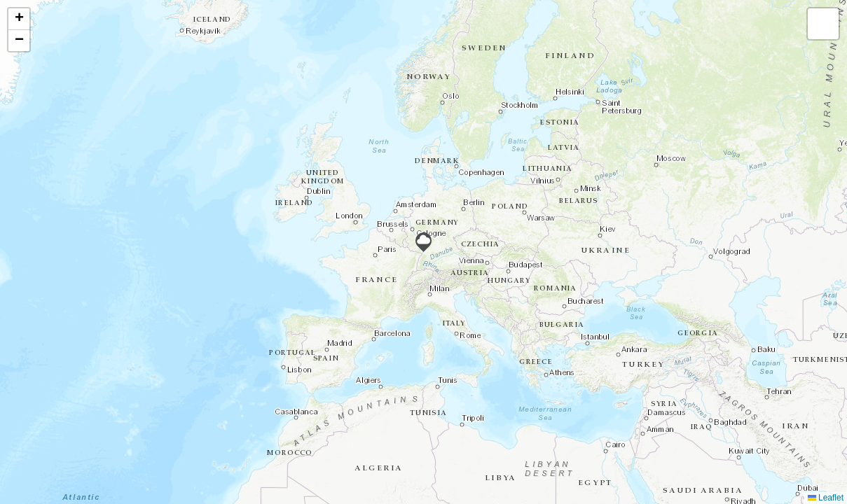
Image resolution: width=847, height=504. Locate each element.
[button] (423, 242)
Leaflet (826, 498)
